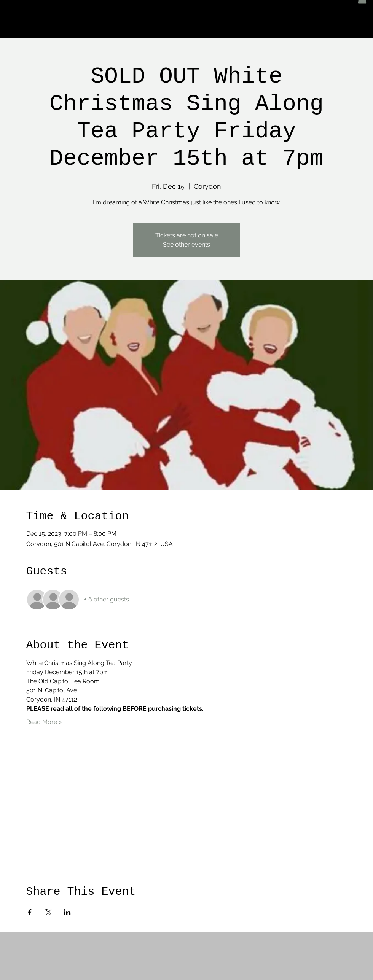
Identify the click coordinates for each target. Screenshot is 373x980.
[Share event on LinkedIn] (67, 912)
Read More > (44, 722)
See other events (186, 244)
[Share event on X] (49, 912)
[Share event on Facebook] (30, 912)
